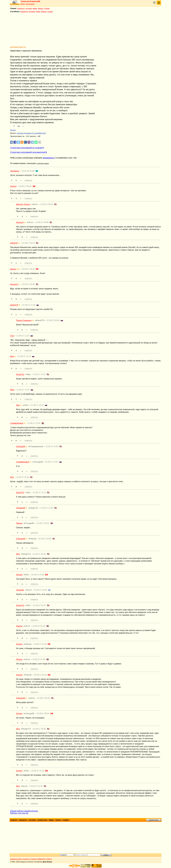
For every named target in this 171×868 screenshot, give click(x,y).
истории (29, 8)
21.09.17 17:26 (29, 305)
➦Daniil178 (40, 320)
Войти (23, 4)
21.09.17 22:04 (41, 590)
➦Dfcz (28, 493)
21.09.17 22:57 (39, 605)
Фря (12, 356)
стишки (47, 8)
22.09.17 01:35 (39, 659)
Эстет (13, 130)
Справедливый (17, 423)
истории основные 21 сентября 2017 (31, 133)
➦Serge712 (33, 508)
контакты (26, 859)
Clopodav (20, 590)
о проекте (33, 859)
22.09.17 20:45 (39, 729)
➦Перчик (32, 539)
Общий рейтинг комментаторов (24, 811)
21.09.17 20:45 (39, 554)
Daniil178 (14, 305)
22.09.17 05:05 (25, 186)
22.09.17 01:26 (40, 644)
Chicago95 (21, 446)
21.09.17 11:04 (23, 390)
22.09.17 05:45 (44, 698)
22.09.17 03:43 (28, 269)
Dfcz (12, 477)
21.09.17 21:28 (38, 575)
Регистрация (30, 4)
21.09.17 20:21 (43, 523)
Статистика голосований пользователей (28, 152)
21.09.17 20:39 (45, 539)
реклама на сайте (16, 859)
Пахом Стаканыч (24, 320)
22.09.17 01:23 (39, 626)
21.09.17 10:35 (34, 423)
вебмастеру (42, 859)
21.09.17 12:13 (39, 493)
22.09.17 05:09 (53, 320)
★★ (18, 269)
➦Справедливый (36, 446)
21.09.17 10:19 (23, 477)
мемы (35, 8)
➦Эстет (35, 204)
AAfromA (14, 243)
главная (14, 820)
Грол (12, 336)
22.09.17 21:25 (38, 771)
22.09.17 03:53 (28, 243)
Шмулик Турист (23, 204)
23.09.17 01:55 (36, 786)
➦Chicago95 (38, 462)
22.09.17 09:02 (47, 204)
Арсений (20, 222)
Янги (12, 390)
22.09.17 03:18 (40, 675)
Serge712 (20, 374)
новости (49, 859)
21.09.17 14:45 (52, 446)
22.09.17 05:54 (43, 714)
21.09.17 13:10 (37, 405)
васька (13, 269)
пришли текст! (154, 820)
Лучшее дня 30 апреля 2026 (30, 1)
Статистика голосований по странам (26, 148)
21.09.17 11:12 (24, 356)
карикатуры (42, 820)
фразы (41, 8)
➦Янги (26, 405)
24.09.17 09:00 (42, 222)
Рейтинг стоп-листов (19, 813)
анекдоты (21, 8)
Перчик (19, 523)
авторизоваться (49, 158)
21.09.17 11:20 (23, 336)
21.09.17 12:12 (39, 374)
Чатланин (15, 171)
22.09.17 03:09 (28, 284)
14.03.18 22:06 (28, 171)
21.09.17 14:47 (52, 462)
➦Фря (28, 374)
